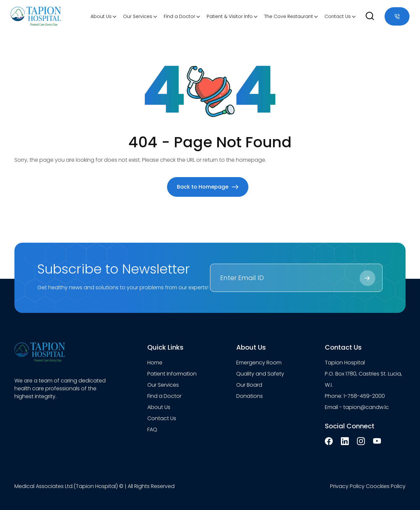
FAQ (152, 429)
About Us (101, 16)
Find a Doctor (179, 16)
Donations (250, 396)
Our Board (249, 385)
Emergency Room (259, 363)
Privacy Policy (347, 486)
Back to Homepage (208, 187)
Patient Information (172, 374)
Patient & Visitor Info (230, 16)
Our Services (138, 16)
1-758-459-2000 (364, 396)
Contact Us (338, 16)
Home (155, 363)
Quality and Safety (260, 374)
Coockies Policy (386, 486)
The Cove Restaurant (289, 16)
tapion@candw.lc (366, 407)
